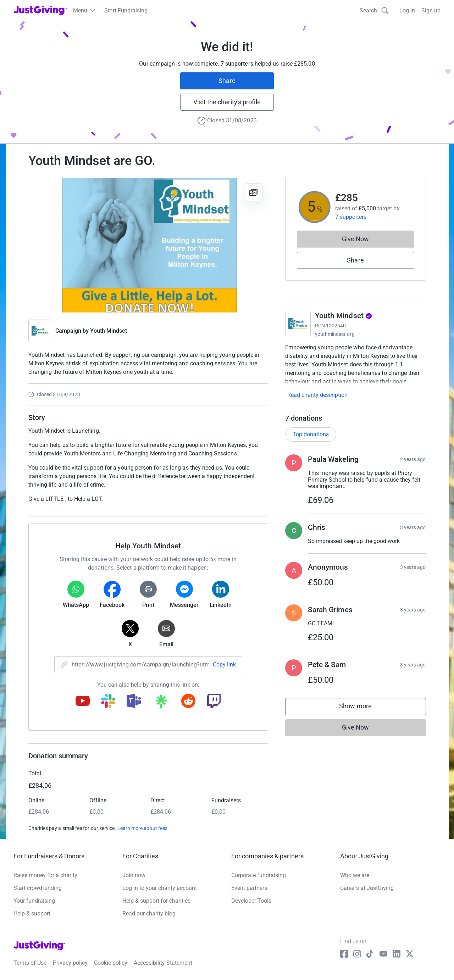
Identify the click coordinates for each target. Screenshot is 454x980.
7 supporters (351, 217)
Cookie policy (111, 963)
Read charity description (317, 395)
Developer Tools (251, 901)
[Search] (374, 10)
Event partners (249, 888)
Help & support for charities (156, 901)
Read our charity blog (149, 913)
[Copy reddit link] (188, 702)
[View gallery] (254, 192)
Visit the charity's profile (227, 102)
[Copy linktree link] (161, 703)
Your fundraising (34, 901)
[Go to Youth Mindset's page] (298, 323)
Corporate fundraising (259, 875)
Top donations (311, 434)
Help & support (32, 913)
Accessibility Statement (163, 963)
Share (227, 81)
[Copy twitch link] (214, 702)
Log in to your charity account (160, 888)
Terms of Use (30, 963)
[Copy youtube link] (83, 702)
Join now (134, 875)
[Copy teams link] (134, 702)
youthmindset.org (335, 334)
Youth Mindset (109, 331)
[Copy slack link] (108, 702)
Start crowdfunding (38, 888)
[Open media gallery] (148, 245)
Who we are (355, 875)
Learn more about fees (142, 828)
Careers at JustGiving (367, 888)
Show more (362, 708)
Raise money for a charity (45, 875)
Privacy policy (70, 963)
